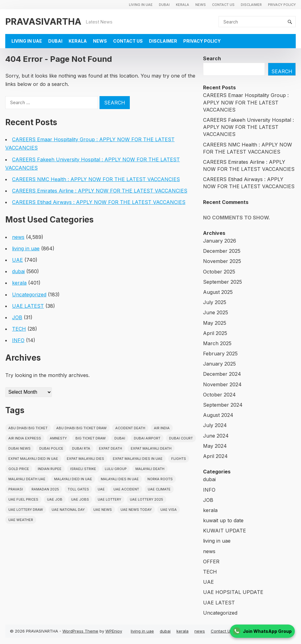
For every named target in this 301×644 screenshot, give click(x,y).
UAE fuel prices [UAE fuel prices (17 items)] (23, 499)
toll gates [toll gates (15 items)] (78, 489)
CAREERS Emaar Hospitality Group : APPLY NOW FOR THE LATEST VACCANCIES (246, 102)
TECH (19, 329)
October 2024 (219, 395)
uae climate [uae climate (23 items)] (159, 489)
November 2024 (222, 384)
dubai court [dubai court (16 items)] (181, 438)
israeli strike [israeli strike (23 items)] (83, 469)
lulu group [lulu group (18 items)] (116, 469)
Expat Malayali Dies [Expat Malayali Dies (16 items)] (85, 459)
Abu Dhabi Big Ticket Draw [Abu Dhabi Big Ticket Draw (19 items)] (81, 428)
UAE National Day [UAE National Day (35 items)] (68, 510)
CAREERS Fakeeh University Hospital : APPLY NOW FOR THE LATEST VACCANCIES (248, 127)
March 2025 (217, 343)
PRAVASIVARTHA (43, 21)
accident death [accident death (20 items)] (130, 428)
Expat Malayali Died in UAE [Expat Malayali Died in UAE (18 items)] (33, 459)
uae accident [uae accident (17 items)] (126, 489)
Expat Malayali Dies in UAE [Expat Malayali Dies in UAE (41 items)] (138, 459)
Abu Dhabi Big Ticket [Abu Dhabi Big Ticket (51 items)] (28, 428)
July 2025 (215, 302)
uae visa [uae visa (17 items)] (169, 510)
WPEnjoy (114, 631)
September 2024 (223, 405)
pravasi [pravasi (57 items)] (16, 489)
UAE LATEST (28, 306)
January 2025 (219, 364)
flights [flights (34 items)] (179, 459)
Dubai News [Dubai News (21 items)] (19, 448)
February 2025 (220, 354)
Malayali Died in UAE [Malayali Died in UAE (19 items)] (73, 479)
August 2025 (218, 292)
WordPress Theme (80, 631)
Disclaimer (251, 5)
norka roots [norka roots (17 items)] (160, 479)
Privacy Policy (282, 5)
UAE (17, 260)
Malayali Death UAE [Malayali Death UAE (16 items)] (27, 479)
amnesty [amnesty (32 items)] (58, 438)
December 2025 (222, 251)
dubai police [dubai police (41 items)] (51, 448)
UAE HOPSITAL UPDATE (233, 592)
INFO (18, 340)
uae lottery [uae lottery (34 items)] (109, 499)
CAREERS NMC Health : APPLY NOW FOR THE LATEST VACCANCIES (96, 179)
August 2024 (218, 415)
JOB (17, 317)
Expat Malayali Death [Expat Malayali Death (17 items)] (151, 448)
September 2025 (223, 282)
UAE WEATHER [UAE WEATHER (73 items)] (21, 520)
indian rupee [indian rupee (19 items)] (50, 469)
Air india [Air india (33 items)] (162, 428)
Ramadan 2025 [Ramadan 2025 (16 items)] (45, 489)
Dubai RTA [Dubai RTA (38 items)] (81, 448)
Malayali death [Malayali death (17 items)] (150, 469)
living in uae (141, 5)
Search (212, 58)
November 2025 (222, 261)
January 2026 (220, 241)
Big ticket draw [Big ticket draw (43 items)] (91, 438)
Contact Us (223, 5)
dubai (164, 5)
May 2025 (215, 323)
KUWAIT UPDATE (225, 531)
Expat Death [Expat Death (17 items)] (110, 448)
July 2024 (215, 425)
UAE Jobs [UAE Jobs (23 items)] (80, 499)
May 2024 (215, 446)
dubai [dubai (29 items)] (120, 438)
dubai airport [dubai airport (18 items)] (147, 438)
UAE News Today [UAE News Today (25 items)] (136, 510)
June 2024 (216, 436)
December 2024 (222, 374)
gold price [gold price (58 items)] (19, 469)
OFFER (211, 561)
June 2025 (216, 312)
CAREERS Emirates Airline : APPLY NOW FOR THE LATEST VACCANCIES (100, 191)
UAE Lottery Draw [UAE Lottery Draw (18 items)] (26, 510)
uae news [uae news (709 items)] (103, 510)
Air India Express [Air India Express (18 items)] (25, 438)
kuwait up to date (223, 520)
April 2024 (215, 456)
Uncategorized (29, 294)
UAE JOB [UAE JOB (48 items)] (55, 499)
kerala (182, 5)
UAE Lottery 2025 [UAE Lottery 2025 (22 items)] (146, 499)
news (201, 5)
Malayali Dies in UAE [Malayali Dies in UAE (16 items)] (120, 479)
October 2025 (219, 272)
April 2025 (215, 333)
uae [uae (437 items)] (101, 489)
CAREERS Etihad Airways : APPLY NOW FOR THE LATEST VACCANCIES (99, 202)
